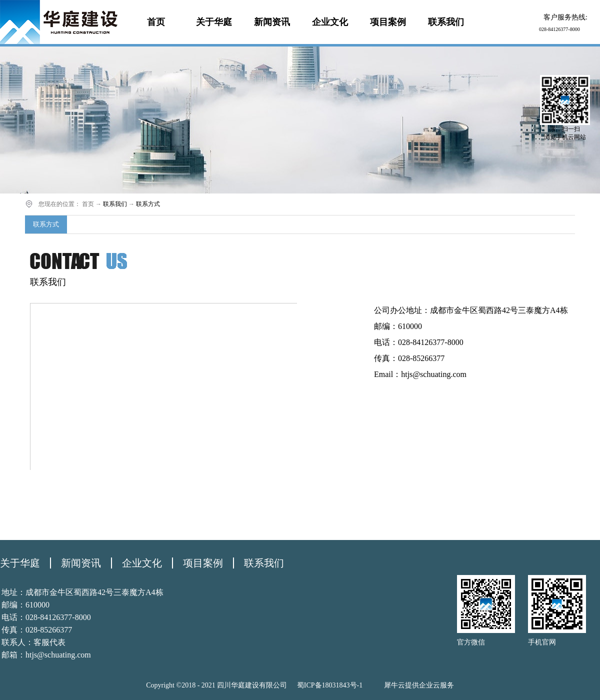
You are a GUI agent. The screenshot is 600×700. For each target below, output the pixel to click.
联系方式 (148, 204)
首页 (156, 22)
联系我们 (115, 204)
